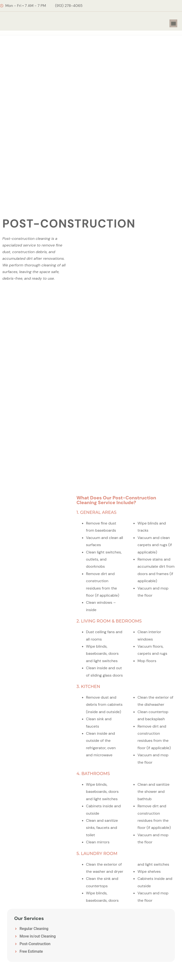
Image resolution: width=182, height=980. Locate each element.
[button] (173, 23)
